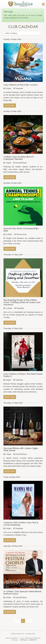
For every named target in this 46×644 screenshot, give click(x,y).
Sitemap (15, 640)
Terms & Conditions (12, 638)
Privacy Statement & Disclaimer (30, 638)
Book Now (10, 105)
